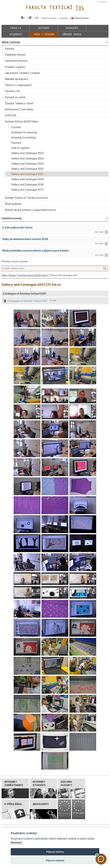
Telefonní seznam (49, 18)
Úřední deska (72, 34)
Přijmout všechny (55, 852)
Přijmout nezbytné (55, 860)
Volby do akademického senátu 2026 (25, 239)
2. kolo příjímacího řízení (17, 227)
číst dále (99, 232)
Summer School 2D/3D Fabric (33, 275)
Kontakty (64, 18)
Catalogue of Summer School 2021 (27, 301)
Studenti (16, 34)
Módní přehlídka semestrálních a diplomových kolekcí (36, 251)
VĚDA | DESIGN (11, 42)
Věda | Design (44, 34)
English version (80, 18)
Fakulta (16, 28)
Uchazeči (72, 28)
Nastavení (16, 843)
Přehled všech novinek (15, 261)
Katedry (44, 28)
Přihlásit (103, 2)
